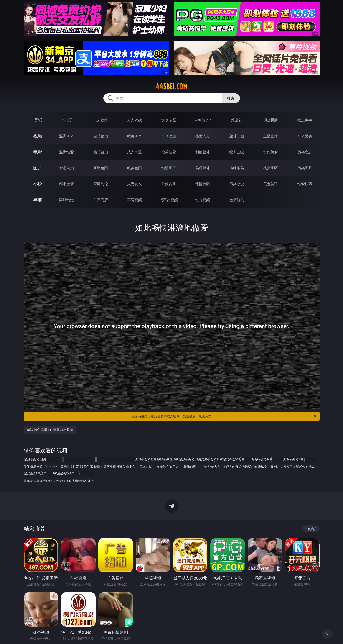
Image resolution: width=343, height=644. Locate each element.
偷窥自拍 (66, 168)
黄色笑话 (271, 184)
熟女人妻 (203, 136)
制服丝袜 (203, 152)
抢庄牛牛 (305, 120)
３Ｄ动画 (169, 136)
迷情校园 (203, 184)
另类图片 (305, 168)
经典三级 (237, 152)
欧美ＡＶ (135, 136)
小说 (38, 184)
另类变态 (305, 152)
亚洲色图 (101, 168)
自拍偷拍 (101, 136)
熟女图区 (271, 168)
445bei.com (172, 87)
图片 (38, 168)
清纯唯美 (237, 168)
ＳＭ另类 (305, 136)
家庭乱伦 (101, 184)
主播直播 (271, 136)
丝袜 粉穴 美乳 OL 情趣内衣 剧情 (50, 430)
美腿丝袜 (203, 168)
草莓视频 (135, 200)
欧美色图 (135, 168)
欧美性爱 (169, 152)
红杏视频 (203, 200)
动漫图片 (169, 168)
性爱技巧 (305, 184)
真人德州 (101, 120)
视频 (38, 136)
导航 (38, 200)
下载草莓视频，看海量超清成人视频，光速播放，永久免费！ (223, 416)
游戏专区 (169, 120)
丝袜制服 (237, 136)
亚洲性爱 (66, 152)
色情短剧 (237, 200)
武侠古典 (169, 184)
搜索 (231, 98)
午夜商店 (101, 200)
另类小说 (237, 184)
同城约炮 (66, 200)
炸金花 (237, 120)
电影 (38, 152)
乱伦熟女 (271, 152)
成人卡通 (135, 152)
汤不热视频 (169, 200)
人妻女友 (135, 184)
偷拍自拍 (101, 152)
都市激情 (66, 184)
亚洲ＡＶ (66, 136)
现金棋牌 (271, 120)
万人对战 (135, 120)
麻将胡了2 (203, 120)
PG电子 (67, 120)
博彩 (38, 120)
